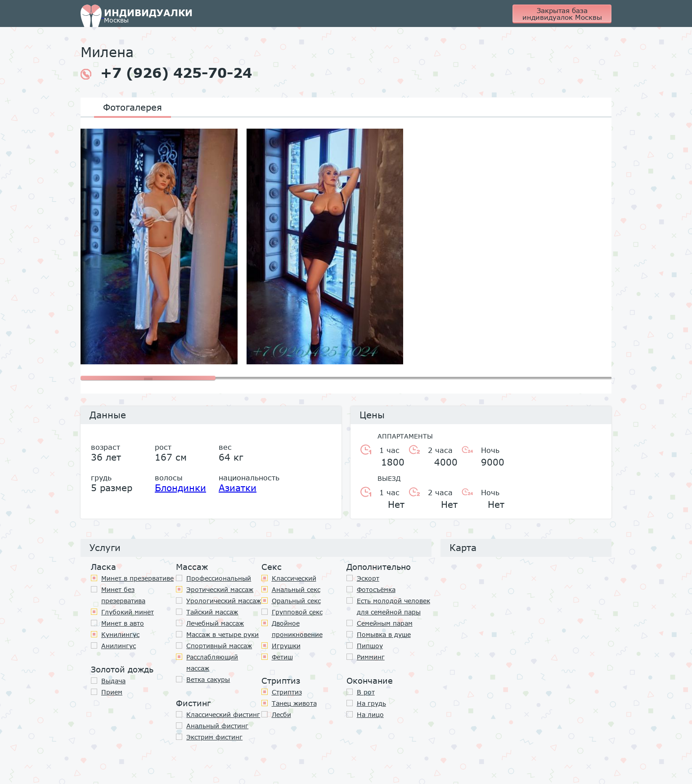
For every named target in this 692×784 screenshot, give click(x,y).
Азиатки (238, 488)
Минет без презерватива (123, 595)
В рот (366, 692)
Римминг (371, 657)
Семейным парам (385, 623)
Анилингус (119, 646)
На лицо (370, 715)
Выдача (113, 681)
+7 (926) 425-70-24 (166, 73)
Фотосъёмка (376, 589)
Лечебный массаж (215, 623)
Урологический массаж (224, 601)
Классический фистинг (223, 715)
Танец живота (294, 703)
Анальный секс (296, 589)
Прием (112, 692)
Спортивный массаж (219, 646)
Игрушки (286, 646)
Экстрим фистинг (214, 737)
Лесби (281, 715)
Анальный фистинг (217, 726)
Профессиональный (219, 578)
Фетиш (282, 657)
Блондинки (180, 488)
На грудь (371, 703)
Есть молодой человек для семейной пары (393, 606)
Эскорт (368, 578)
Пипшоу (370, 646)
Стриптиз (287, 692)
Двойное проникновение (297, 629)
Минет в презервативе (137, 578)
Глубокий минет (128, 612)
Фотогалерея (133, 107)
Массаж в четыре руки (222, 634)
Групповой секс (297, 612)
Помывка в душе (384, 634)
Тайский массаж (212, 612)
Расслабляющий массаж (212, 663)
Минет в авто (123, 623)
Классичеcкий (294, 578)
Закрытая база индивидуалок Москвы (562, 14)
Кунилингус (120, 634)
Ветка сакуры (208, 679)
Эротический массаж (220, 589)
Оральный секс (296, 601)
